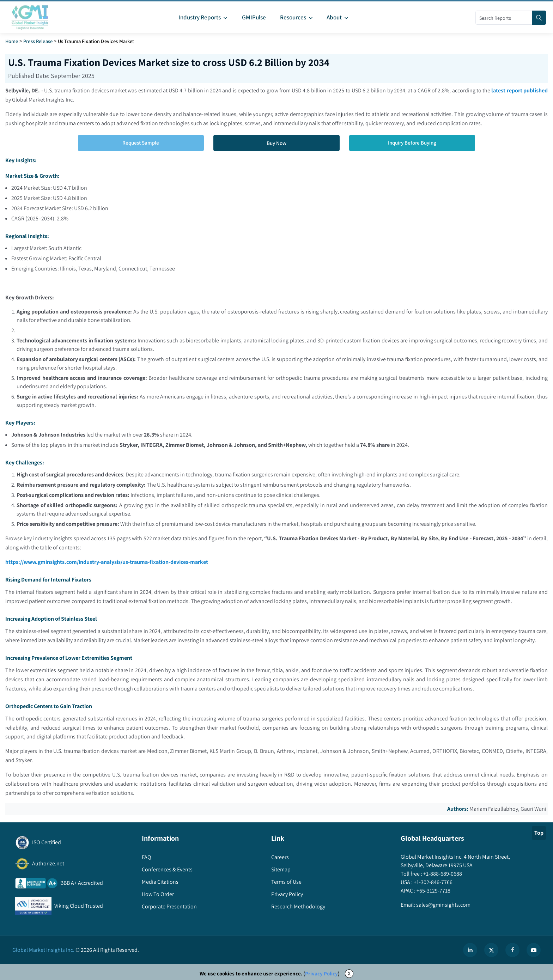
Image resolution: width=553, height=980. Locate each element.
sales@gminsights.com (443, 905)
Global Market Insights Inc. (43, 950)
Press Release (38, 41)
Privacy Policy (321, 973)
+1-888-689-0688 (442, 874)
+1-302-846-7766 (433, 882)
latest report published (520, 90)
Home (12, 41)
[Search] (539, 18)
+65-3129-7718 (433, 891)
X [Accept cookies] (349, 973)
